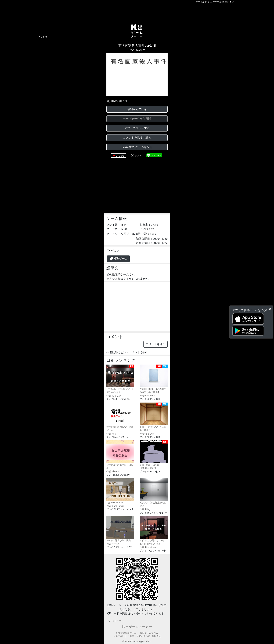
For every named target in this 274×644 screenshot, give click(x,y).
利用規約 (156, 636)
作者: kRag (145, 509)
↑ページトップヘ (115, 621)
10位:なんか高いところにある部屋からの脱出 (154, 531)
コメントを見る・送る (137, 138)
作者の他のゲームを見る (137, 147)
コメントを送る (156, 344)
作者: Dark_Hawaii (115, 506)
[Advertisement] (137, 13)
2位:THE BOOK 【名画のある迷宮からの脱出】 (154, 379)
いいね (120, 156)
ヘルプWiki (119, 636)
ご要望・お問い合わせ (139, 636)
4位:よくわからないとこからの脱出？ (154, 417)
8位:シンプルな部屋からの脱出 (154, 493)
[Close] (270, 309)
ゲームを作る (203, 2)
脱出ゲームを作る (149, 633)
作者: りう (111, 434)
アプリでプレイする (137, 128)
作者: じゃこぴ (114, 396)
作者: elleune (113, 471)
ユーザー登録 (217, 2)
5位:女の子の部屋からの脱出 (120, 455)
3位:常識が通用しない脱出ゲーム (120, 417)
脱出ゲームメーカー (137, 627)
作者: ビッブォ (147, 434)
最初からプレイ (137, 109)
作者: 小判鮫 (113, 544)
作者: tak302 (137, 50)
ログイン (229, 2)
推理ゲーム (118, 259)
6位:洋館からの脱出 (154, 453)
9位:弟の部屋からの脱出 (120, 529)
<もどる (43, 37)
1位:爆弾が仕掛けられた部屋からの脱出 (120, 379)
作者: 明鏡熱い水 (148, 468)
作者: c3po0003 (147, 396)
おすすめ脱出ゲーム (126, 633)
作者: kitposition (148, 547)
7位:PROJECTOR (120, 491)
